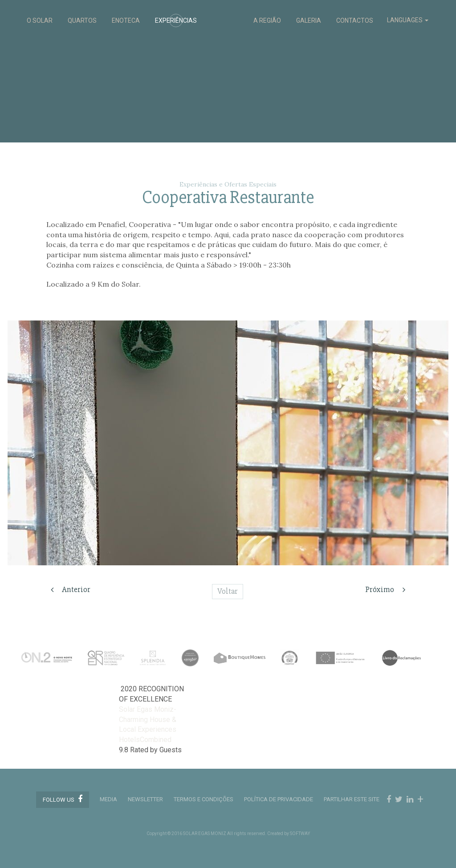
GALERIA (309, 20)
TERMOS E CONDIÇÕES (204, 799)
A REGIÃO (267, 20)
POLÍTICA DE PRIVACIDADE (279, 799)
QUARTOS (82, 20)
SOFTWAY (300, 834)
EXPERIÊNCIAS (176, 20)
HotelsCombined (145, 740)
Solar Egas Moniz (228, 14)
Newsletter (145, 799)
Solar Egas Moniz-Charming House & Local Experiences (148, 720)
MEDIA (108, 799)
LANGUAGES (408, 20)
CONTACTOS (355, 20)
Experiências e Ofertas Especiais (228, 184)
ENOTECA (126, 20)
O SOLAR (40, 20)
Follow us (63, 799)
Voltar (228, 591)
